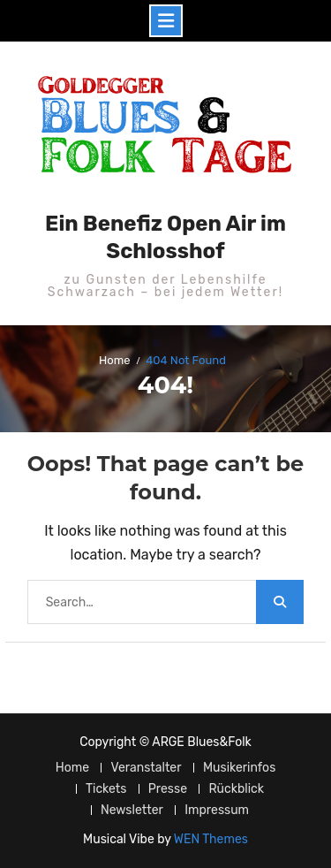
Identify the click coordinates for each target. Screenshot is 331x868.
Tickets (106, 789)
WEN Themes (211, 839)
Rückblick (236, 789)
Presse (168, 789)
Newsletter (132, 810)
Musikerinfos (239, 768)
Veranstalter (146, 768)
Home (72, 768)
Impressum (217, 810)
